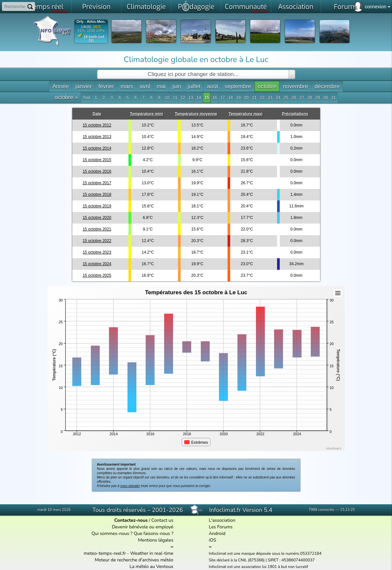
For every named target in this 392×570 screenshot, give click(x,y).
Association (296, 7)
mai (161, 86)
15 (207, 98)
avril (145, 86)
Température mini (147, 114)
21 (254, 98)
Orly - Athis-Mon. (91, 22)
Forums (346, 7)
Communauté (246, 8)
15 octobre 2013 (97, 137)
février (106, 86)
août (213, 86)
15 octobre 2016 (97, 171)
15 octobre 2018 (97, 195)
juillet (194, 86)
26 (294, 98)
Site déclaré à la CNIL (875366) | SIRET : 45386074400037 (262, 560)
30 (325, 98)
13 (191, 98)
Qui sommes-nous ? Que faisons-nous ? (132, 534)
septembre (238, 86)
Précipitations (295, 114)
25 (286, 98)
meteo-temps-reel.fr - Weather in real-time (129, 553)
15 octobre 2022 (97, 241)
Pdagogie (196, 6)
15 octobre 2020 (97, 218)
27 (302, 98)
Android (217, 534)
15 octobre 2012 (97, 125)
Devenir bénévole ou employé (143, 527)
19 (238, 98)
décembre (327, 86)
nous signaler (130, 486)
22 (262, 98)
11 (175, 98)
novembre (296, 86)
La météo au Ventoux (151, 567)
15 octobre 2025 (97, 275)
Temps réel (49, 8)
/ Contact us (144, 520)
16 (214, 98)
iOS (213, 540)
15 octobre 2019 (97, 206)
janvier (84, 86)
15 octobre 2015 (97, 160)
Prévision (96, 7)
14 (199, 98)
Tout (86, 98)
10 (167, 98)
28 (310, 98)
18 (230, 98)
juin (177, 86)
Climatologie (146, 7)
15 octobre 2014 (97, 148)
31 (333, 98)
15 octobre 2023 (97, 252)
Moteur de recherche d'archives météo (134, 560)
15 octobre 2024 (97, 264)
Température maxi (246, 114)
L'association (222, 520)
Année (61, 86)
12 (183, 98)
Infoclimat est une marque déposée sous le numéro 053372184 (265, 553)
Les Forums (221, 527)
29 (318, 98)
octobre (267, 86)
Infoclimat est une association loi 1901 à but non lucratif (258, 567)
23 (270, 98)
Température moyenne (196, 114)
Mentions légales (156, 540)
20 (246, 98)
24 (278, 98)
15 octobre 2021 (97, 229)
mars (127, 86)
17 (222, 98)
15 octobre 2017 (97, 183)
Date (97, 114)
